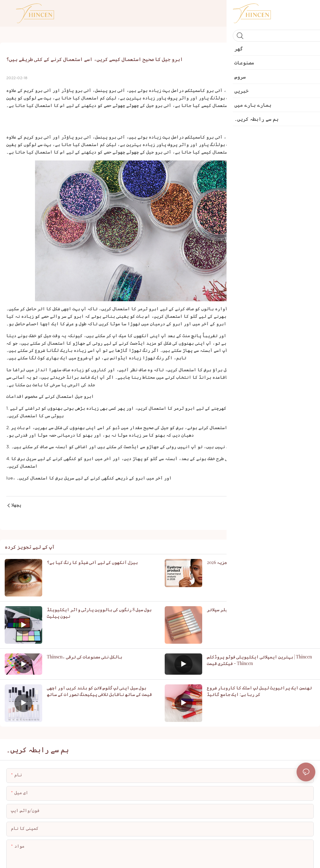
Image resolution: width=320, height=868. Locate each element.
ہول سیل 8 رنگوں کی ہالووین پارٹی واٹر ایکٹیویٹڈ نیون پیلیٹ (99, 613)
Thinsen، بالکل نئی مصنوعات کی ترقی (85, 657)
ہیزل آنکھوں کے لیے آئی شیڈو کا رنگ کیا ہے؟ (92, 562)
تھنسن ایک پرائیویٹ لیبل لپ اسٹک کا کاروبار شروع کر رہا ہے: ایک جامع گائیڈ (259, 691)
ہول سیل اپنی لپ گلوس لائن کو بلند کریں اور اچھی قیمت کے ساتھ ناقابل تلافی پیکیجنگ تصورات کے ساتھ (99, 691)
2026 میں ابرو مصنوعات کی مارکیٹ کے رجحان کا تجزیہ (261, 562)
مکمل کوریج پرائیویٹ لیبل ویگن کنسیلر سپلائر (255, 609)
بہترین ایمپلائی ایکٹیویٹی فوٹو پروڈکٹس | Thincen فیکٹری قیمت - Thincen (259, 660)
